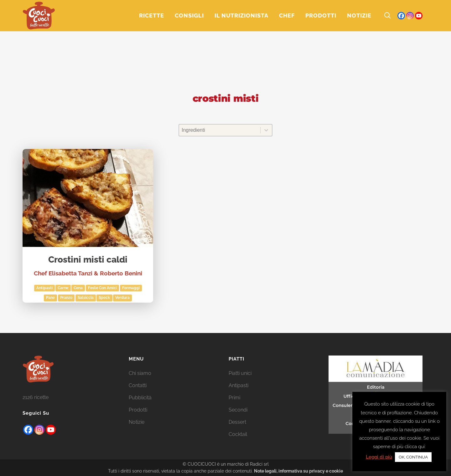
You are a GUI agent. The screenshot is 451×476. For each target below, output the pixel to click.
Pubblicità (140, 398)
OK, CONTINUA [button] (413, 457)
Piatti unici (240, 373)
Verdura (122, 298)
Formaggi (131, 288)
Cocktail (238, 434)
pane (50, 298)
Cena (78, 288)
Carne (63, 288)
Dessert (237, 422)
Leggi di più (379, 457)
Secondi (238, 410)
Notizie (137, 422)
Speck (104, 298)
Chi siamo (140, 373)
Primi (234, 398)
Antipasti (44, 288)
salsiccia (86, 298)
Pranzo (66, 298)
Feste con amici (102, 288)
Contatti (138, 385)
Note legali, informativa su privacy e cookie (298, 471)
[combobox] (220, 130)
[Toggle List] (266, 130)
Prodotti (138, 410)
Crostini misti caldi (88, 260)
